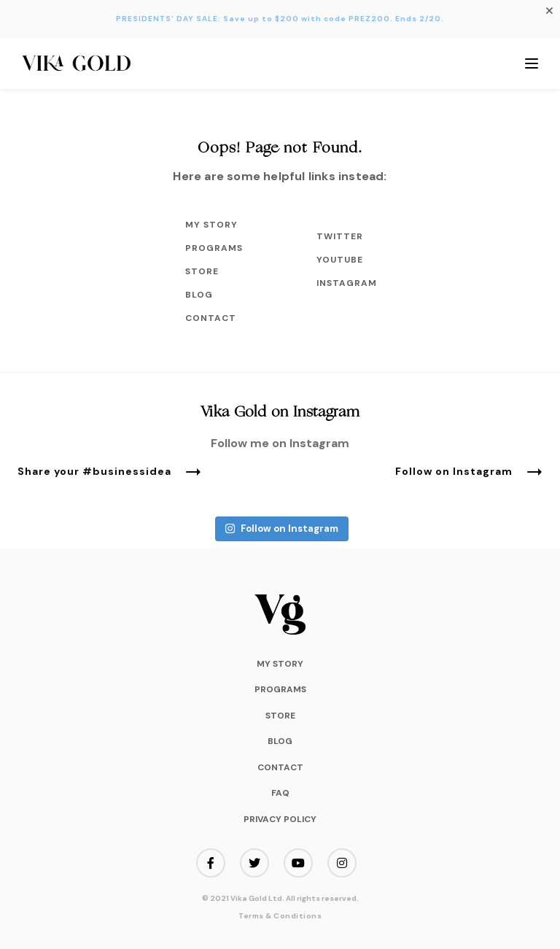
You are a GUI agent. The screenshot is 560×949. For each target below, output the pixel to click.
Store (202, 271)
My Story (211, 225)
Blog (199, 295)
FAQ (280, 793)
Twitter (340, 236)
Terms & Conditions (280, 916)
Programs (214, 248)
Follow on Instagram (469, 472)
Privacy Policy (280, 819)
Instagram (346, 283)
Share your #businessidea (109, 472)
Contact (211, 318)
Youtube (340, 260)
